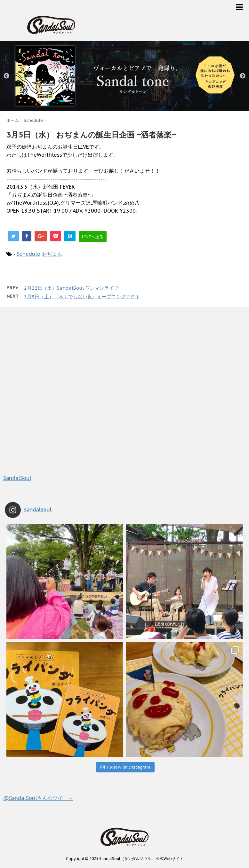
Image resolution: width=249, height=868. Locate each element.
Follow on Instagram (125, 767)
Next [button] (243, 76)
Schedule (28, 254)
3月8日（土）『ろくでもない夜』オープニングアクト (82, 297)
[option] (124, 76)
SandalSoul (17, 478)
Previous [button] (6, 76)
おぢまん (52, 254)
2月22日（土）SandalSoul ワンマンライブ (71, 288)
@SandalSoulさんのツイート (38, 798)
